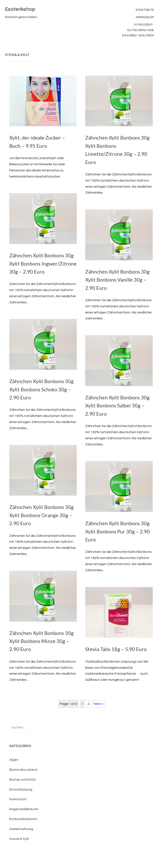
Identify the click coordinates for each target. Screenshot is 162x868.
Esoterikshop (20, 9)
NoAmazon (18, 799)
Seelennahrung (21, 829)
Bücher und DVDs (23, 780)
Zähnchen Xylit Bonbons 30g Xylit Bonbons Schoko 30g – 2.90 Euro (41, 389)
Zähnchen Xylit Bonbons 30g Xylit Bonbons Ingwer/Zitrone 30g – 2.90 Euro (43, 263)
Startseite (145, 10)
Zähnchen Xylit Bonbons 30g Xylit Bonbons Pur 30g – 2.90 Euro (117, 531)
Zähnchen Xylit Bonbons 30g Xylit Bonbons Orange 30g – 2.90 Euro (41, 515)
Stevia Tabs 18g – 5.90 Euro (116, 649)
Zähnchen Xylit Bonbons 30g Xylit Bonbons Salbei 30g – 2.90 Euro (117, 406)
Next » (99, 704)
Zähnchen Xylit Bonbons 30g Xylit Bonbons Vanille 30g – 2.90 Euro (117, 280)
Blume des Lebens (23, 770)
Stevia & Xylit (19, 839)
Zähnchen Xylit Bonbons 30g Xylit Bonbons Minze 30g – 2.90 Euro (41, 641)
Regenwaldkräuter (24, 809)
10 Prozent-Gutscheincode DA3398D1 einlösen (138, 30)
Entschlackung (21, 789)
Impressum (145, 17)
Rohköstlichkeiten (23, 819)
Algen (14, 760)
